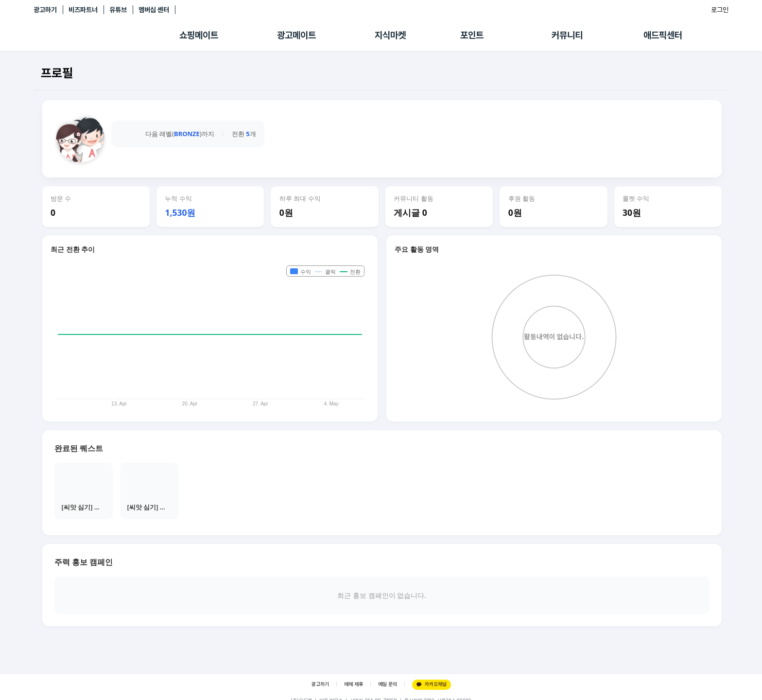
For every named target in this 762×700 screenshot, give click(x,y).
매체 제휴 (354, 684)
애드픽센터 (663, 35)
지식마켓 (390, 35)
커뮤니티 (567, 35)
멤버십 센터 (154, 10)
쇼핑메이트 (199, 35)
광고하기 (45, 10)
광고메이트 (296, 35)
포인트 (472, 35)
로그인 (720, 10)
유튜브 (118, 10)
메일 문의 (388, 684)
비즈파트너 (83, 10)
